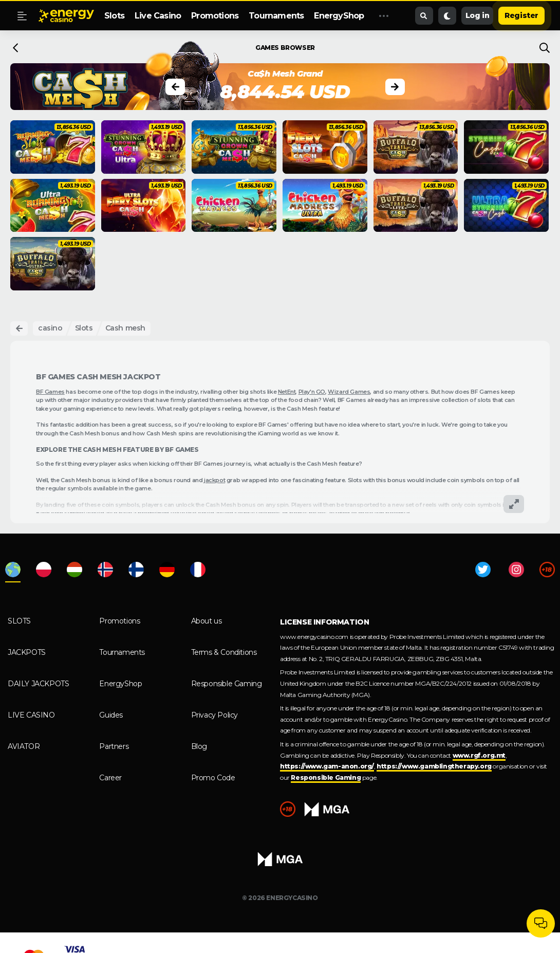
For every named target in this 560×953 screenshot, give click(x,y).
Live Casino (158, 16)
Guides (111, 715)
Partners (114, 746)
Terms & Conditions (224, 652)
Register (521, 15)
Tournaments (276, 16)
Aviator (24, 746)
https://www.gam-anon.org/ (327, 766)
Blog (199, 746)
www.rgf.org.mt (479, 755)
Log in (478, 15)
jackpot (214, 480)
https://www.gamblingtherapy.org (434, 766)
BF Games (50, 392)
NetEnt (287, 392)
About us (207, 621)
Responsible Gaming (227, 684)
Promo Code (213, 778)
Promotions (215, 16)
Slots (114, 16)
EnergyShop (339, 16)
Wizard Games (349, 392)
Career (110, 778)
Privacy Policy (214, 715)
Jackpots (27, 652)
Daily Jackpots (38, 684)
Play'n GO (312, 392)
